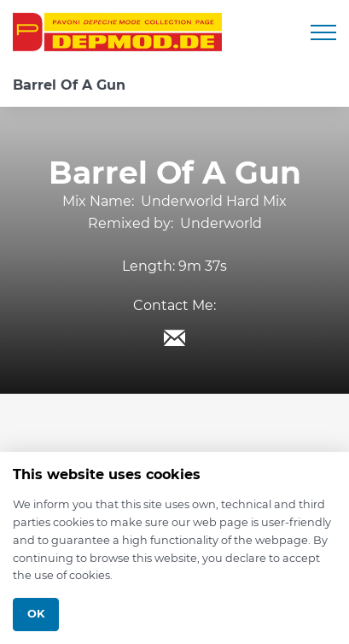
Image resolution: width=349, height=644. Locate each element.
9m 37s (203, 266)
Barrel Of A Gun (69, 85)
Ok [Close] (36, 614)
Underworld (221, 223)
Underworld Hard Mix (214, 201)
